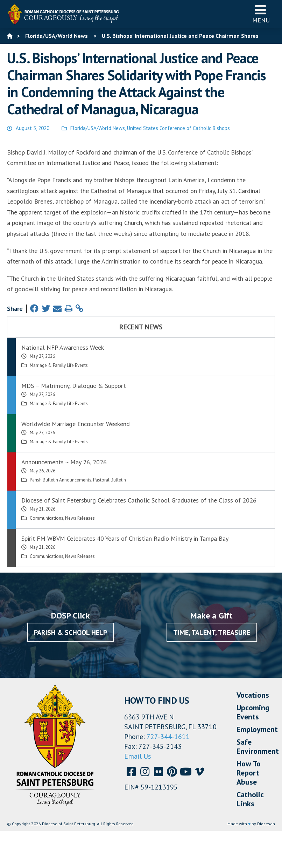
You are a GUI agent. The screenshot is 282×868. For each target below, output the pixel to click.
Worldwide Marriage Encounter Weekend (76, 424)
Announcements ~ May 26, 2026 (64, 462)
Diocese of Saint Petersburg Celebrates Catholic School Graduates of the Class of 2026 (139, 500)
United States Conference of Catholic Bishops (178, 128)
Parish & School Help (70, 633)
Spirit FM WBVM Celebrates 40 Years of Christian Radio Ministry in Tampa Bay (125, 538)
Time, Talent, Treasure (212, 633)
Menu (261, 14)
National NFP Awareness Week (63, 347)
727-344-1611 (168, 737)
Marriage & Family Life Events (59, 365)
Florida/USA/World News (98, 128)
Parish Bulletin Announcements (61, 480)
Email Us (138, 756)
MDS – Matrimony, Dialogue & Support (74, 386)
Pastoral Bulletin (110, 480)
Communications (47, 518)
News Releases (80, 518)
